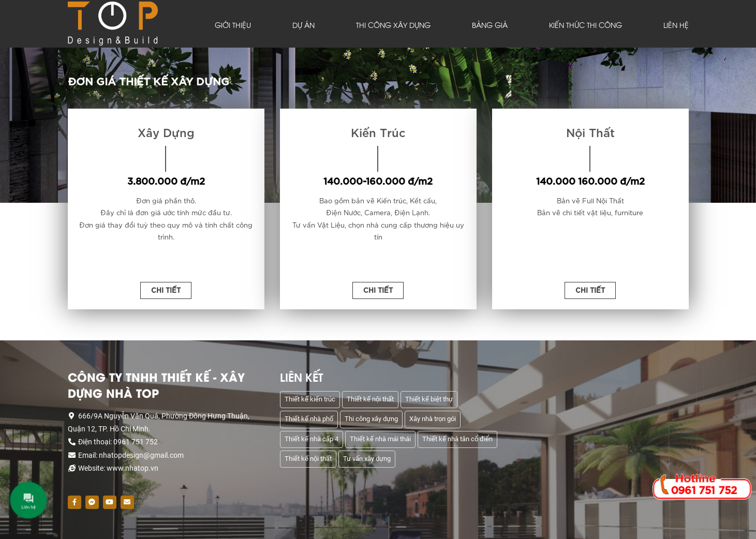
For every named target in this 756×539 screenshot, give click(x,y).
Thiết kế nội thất (370, 399)
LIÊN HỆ (676, 25)
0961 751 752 (704, 489)
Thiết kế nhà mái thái (380, 439)
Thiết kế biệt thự (429, 399)
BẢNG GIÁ (490, 25)
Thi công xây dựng (371, 419)
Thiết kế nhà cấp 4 (312, 439)
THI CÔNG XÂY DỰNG (393, 25)
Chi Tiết (166, 290)
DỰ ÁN (303, 25)
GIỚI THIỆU (233, 25)
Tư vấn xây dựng (367, 459)
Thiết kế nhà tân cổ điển (457, 439)
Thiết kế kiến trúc (310, 399)
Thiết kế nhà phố (309, 419)
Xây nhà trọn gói (433, 419)
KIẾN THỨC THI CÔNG (585, 25)
